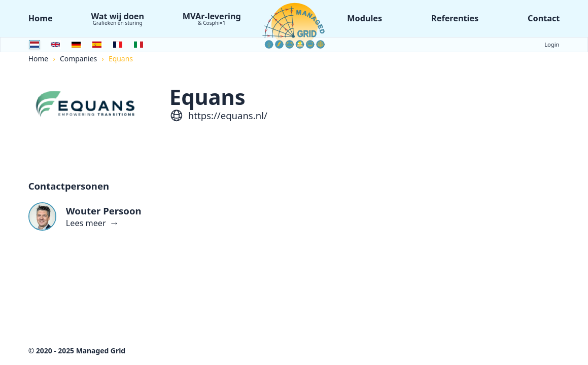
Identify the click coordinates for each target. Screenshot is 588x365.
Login (552, 44)
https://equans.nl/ (228, 115)
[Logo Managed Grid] (294, 25)
